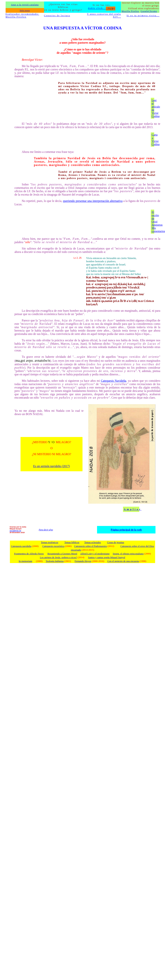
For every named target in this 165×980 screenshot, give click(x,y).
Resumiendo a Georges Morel (62, 554)
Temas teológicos (50, 542)
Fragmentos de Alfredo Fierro (29, 554)
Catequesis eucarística (53, 546)
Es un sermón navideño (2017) (52, 466)
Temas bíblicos (72, 542)
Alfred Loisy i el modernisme (95, 554)
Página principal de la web (126, 530)
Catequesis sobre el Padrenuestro (91, 546)
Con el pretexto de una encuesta (123, 561)
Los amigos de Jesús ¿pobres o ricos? (59, 557)
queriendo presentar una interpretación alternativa (93, 201)
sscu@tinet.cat (15, 531)
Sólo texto (25, 10)
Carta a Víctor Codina (155, 139)
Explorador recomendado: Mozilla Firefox (22, 15)
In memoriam (25, 561)
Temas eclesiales (92, 542)
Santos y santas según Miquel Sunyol (107, 557)
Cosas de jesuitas (116, 542)
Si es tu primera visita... (143, 16)
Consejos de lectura (57, 16)
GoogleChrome (149, 11)
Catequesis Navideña (113, 381)
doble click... (102, 8)
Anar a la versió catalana (25, 5)
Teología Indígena (55, 561)
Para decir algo (46, 530)
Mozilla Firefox (130, 11)
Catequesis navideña (21, 546)
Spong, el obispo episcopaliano (128, 554)
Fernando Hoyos (83, 561)
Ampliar (133, 509)
